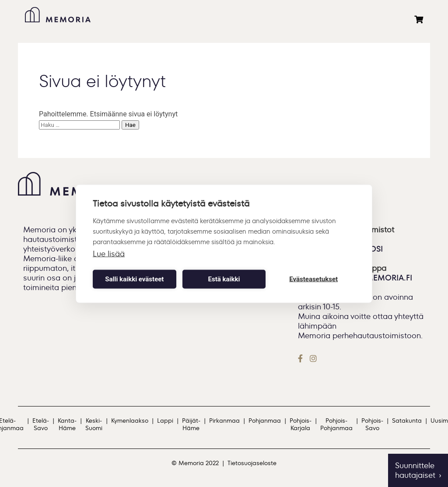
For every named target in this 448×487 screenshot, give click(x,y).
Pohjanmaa (265, 421)
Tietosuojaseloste (252, 463)
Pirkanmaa (224, 421)
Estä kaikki (224, 279)
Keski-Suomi (94, 424)
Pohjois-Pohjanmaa (336, 424)
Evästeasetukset (313, 279)
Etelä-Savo (41, 424)
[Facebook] (302, 358)
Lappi (165, 421)
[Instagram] (313, 358)
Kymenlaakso (130, 421)
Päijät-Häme (191, 424)
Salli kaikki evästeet (134, 279)
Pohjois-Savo (372, 424)
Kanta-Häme (67, 424)
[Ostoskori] (419, 20)
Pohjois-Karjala (301, 424)
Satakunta (407, 421)
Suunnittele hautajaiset (415, 470)
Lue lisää (109, 253)
